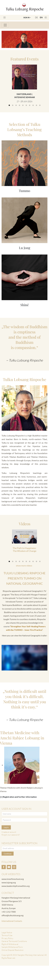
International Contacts (12, 921)
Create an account (9, 832)
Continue (8, 854)
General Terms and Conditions (14, 941)
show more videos (24, 566)
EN (41, 17)
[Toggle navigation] (5, 17)
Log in (6, 827)
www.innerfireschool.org (13, 879)
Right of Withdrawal (10, 944)
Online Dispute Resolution (13, 950)
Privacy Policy (7, 938)
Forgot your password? (11, 835)
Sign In (26, 18)
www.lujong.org (9, 882)
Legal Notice (7, 932)
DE (36, 17)
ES (46, 17)
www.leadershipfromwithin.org (16, 886)
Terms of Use (7, 935)
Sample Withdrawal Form (12, 947)
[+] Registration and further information (18, 797)
